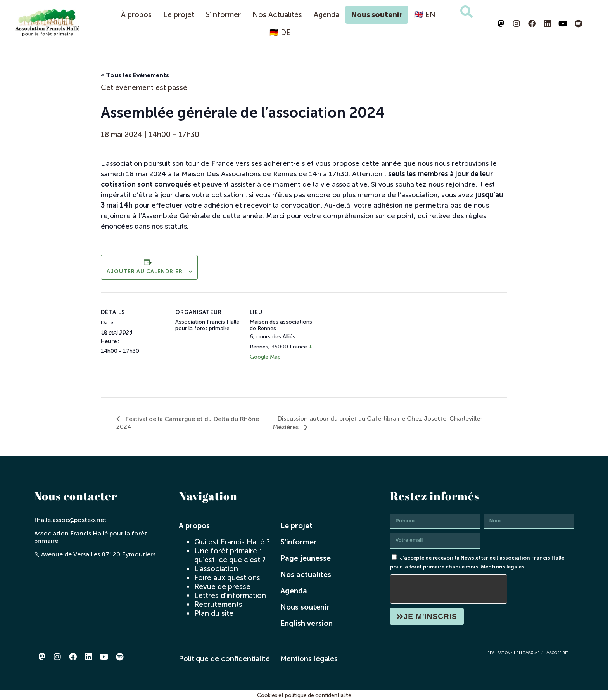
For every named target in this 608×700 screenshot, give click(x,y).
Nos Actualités (277, 15)
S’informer (223, 15)
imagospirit (557, 653)
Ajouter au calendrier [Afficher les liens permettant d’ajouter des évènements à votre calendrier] (145, 271)
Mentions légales (503, 567)
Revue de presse (222, 587)
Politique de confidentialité (224, 659)
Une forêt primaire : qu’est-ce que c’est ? (230, 555)
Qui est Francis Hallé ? (232, 542)
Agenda (326, 15)
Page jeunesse (306, 558)
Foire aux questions (227, 578)
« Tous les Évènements (135, 75)
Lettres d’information (230, 595)
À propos (136, 15)
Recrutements (218, 604)
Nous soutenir (377, 15)
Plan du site (214, 613)
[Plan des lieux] (365, 346)
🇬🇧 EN (425, 15)
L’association (216, 569)
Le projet (179, 15)
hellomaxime (527, 653)
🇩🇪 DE (280, 32)
